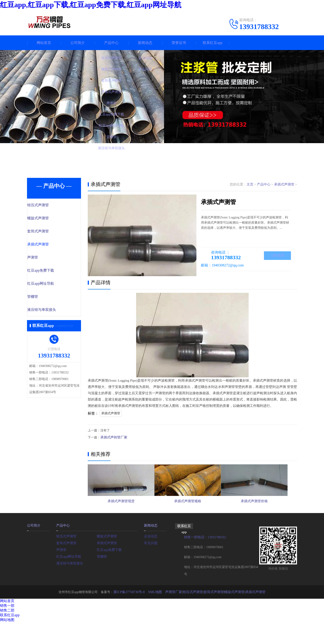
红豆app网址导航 (50, 285)
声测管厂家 (175, 613)
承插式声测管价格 (263, 519)
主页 (250, 184)
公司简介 (78, 43)
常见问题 (150, 564)
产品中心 (111, 43)
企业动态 (150, 558)
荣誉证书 (179, 43)
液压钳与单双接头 (51, 312)
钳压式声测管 (48, 205)
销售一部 (7, 627)
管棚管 (43, 298)
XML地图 (157, 613)
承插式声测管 (48, 245)
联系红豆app (213, 43)
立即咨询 (277, 256)
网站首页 (44, 43)
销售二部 (7, 632)
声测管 (43, 259)
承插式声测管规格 (192, 519)
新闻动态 (145, 43)
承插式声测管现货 (121, 519)
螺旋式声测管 (48, 219)
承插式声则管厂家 (113, 437)
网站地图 (7, 641)
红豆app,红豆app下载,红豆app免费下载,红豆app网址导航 (91, 5)
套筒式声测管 (48, 232)
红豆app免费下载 (50, 272)
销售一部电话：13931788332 (204, 559)
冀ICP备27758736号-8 (133, 613)
